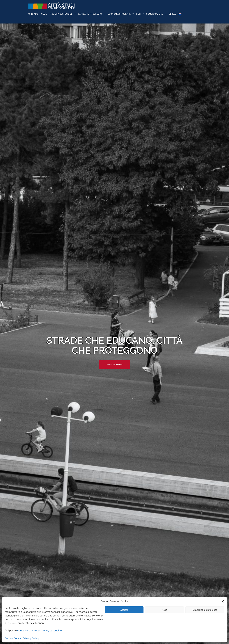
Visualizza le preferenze (205, 610)
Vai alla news (114, 364)
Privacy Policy (31, 638)
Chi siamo (33, 14)
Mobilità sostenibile (61, 14)
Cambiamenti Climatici (90, 14)
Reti (138, 14)
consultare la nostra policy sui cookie (40, 631)
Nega (164, 610)
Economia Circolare (119, 14)
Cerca (172, 14)
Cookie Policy (13, 638)
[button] (223, 601)
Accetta (124, 610)
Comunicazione (155, 14)
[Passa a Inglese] (180, 14)
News (44, 14)
